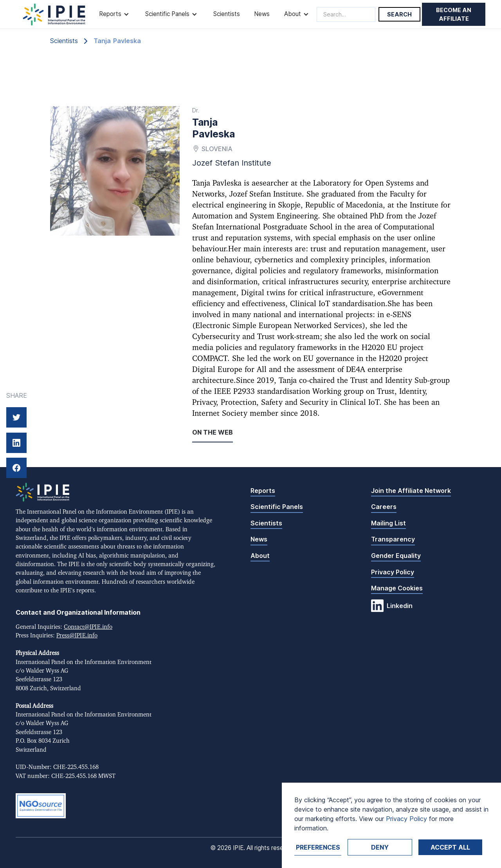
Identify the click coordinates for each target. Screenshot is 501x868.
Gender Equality (396, 556)
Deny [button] (380, 847)
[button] (115, 14)
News (262, 14)
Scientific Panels (277, 507)
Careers (384, 507)
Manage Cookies (397, 588)
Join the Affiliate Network (411, 491)
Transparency (393, 539)
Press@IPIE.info (77, 636)
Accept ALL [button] (450, 847)
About (260, 556)
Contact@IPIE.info (88, 627)
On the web (213, 432)
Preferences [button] (318, 847)
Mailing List (388, 523)
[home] (54, 14)
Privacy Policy (393, 572)
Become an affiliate (454, 14)
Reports (263, 491)
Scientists (227, 14)
